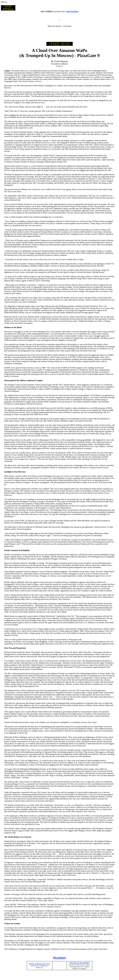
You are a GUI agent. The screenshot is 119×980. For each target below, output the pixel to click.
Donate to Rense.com (37, 964)
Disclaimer (60, 958)
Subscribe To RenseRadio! (79, 963)
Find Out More (72, 12)
